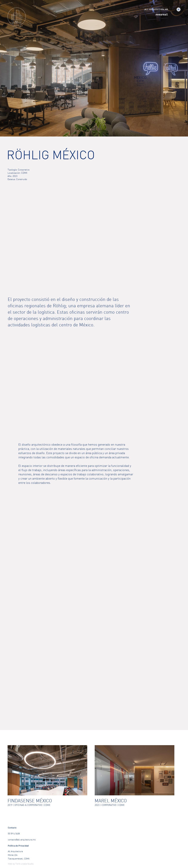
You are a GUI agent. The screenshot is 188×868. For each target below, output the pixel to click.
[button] (179, 9)
